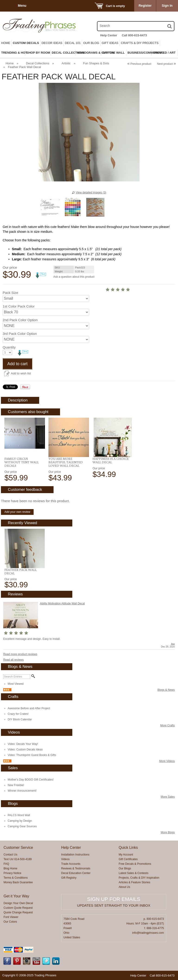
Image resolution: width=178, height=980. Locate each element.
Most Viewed (16, 684)
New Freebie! (16, 785)
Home (6, 43)
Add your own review (17, 512)
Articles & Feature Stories (134, 882)
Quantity (9, 347)
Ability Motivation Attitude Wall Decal (62, 604)
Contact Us (10, 855)
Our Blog (91, 43)
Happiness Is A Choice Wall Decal (111, 460)
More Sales (168, 797)
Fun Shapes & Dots (96, 63)
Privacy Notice (12, 873)
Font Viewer (11, 917)
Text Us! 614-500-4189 (17, 859)
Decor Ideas (52, 43)
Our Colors (10, 922)
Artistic (66, 63)
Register (145, 6)
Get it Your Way (16, 896)
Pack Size (11, 293)
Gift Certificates (128, 859)
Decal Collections (38, 63)
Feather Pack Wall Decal (21, 571)
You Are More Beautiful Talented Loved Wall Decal (66, 462)
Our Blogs (125, 868)
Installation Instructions (75, 855)
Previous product (139, 64)
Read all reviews (13, 660)
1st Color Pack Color (19, 306)
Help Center (109, 35)
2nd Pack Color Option (20, 320)
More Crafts (167, 725)
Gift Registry (69, 878)
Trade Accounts (71, 864)
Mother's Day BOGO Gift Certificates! (31, 780)
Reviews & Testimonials (76, 868)
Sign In (167, 6)
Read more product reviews (20, 654)
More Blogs (168, 832)
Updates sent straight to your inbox (114, 905)
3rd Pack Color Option (20, 334)
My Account (126, 855)
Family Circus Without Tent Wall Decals (22, 462)
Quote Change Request (18, 912)
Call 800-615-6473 (134, 35)
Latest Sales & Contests (133, 873)
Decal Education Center (76, 873)
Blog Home (10, 868)
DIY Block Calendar (20, 719)
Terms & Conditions (16, 878)
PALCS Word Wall (19, 815)
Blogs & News (166, 690)
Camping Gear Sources (22, 826)
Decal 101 (73, 43)
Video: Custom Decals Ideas (25, 750)
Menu (22, 6)
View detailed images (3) (91, 193)
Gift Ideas (110, 43)
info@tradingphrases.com (148, 933)
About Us (124, 887)
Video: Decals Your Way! (23, 744)
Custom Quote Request (18, 908)
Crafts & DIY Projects (140, 43)
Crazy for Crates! (18, 714)
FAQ (6, 864)
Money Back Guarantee (18, 882)
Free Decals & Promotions (135, 864)
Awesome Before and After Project (29, 708)
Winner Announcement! (22, 791)
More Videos (167, 761)
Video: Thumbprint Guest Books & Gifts (32, 755)
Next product (167, 64)
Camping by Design (20, 821)
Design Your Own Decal (18, 903)
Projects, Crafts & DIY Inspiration (139, 878)
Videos (65, 859)
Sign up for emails (114, 899)
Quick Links (128, 848)
